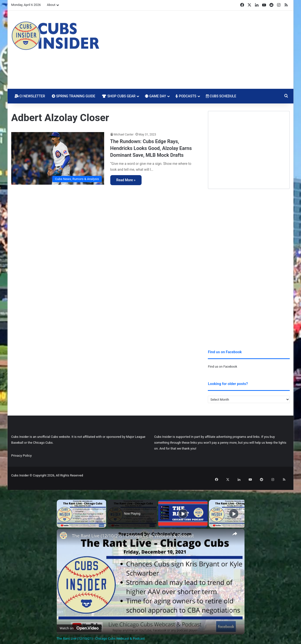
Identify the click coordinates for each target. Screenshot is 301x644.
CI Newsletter (30, 96)
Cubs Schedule (221, 96)
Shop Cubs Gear (119, 96)
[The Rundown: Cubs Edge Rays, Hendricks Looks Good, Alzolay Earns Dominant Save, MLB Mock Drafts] (58, 158)
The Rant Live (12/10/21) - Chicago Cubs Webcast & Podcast (133, 530)
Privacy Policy (22, 455)
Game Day (156, 96)
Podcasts (186, 96)
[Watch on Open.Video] (79, 621)
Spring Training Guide (73, 96)
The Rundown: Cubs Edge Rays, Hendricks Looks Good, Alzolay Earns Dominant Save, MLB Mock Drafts (151, 148)
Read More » (126, 180)
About (51, 5)
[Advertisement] (198, 50)
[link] (65, 531)
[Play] (183, 508)
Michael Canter (124, 135)
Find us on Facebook (222, 367)
